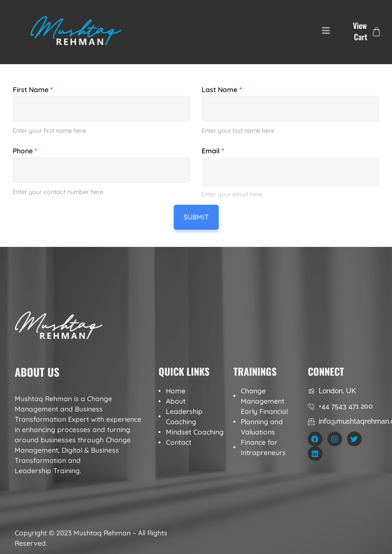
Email (213, 151)
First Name (33, 90)
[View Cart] (376, 32)
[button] (326, 31)
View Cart (360, 31)
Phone (25, 151)
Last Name (222, 90)
